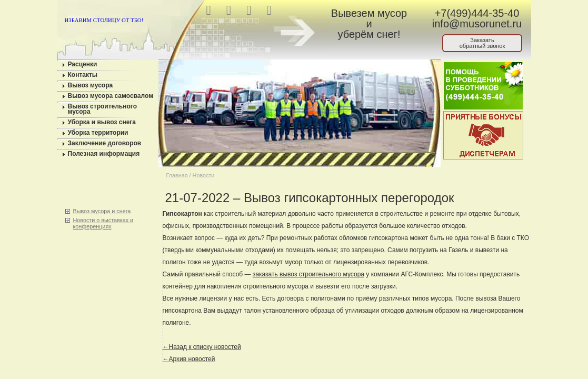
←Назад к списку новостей (202, 347)
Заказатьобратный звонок (482, 43)
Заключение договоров (105, 143)
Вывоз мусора (91, 85)
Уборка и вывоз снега (102, 122)
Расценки (83, 64)
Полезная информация (104, 154)
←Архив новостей (189, 359)
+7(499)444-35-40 (477, 13)
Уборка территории (98, 133)
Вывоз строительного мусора (103, 109)
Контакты (83, 75)
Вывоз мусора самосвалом (111, 96)
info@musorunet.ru (477, 24)
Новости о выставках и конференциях (103, 223)
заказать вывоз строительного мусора (308, 274)
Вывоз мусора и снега (102, 211)
